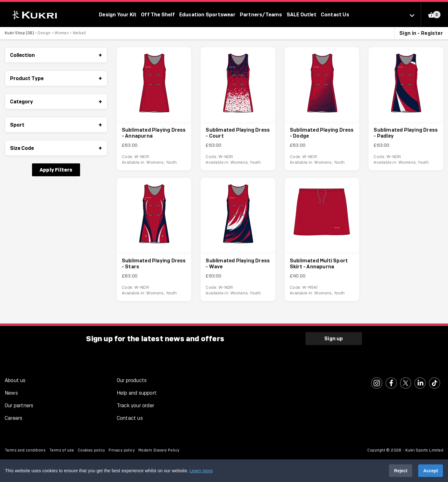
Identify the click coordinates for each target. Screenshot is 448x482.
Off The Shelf (158, 14)
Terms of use (62, 450)
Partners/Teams (261, 14)
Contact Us (335, 14)
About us (15, 380)
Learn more (201, 471)
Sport (56, 125)
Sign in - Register (421, 33)
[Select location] (415, 15)
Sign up (334, 338)
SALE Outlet (302, 14)
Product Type (56, 78)
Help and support (137, 393)
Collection (56, 55)
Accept (431, 471)
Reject (401, 471)
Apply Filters (56, 170)
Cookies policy (92, 450)
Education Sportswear (207, 14)
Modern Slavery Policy (159, 450)
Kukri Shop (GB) (19, 33)
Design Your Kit (118, 14)
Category (56, 101)
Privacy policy (122, 450)
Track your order (135, 405)
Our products (132, 380)
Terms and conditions (25, 450)
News (11, 393)
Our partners (19, 405)
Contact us (130, 418)
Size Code (56, 148)
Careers (13, 418)
